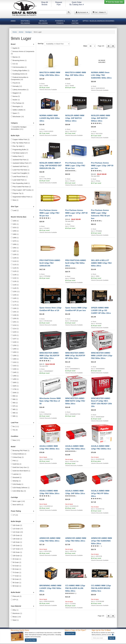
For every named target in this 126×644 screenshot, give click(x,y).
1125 (15, 271)
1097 (15, 251)
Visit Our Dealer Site (114, 2)
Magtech (16, 93)
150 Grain (16, 552)
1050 (15, 231)
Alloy (15, 610)
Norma (15, 96)
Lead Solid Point (19, 180)
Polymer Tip (17, 193)
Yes (14, 430)
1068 (15, 238)
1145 (15, 288)
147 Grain (17, 549)
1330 (15, 369)
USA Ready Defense (20, 488)
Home (15, 32)
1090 (15, 244)
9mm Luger (18, 501)
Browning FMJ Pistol (20, 451)
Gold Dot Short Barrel (21, 471)
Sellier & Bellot (18, 110)
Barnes (16, 57)
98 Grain (16, 586)
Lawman (16, 474)
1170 (15, 302)
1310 (15, 362)
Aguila (15, 48)
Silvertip (16, 481)
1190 (15, 315)
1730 (15, 389)
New (15, 440)
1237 (15, 339)
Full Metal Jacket (19, 153)
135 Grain (16, 535)
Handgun (28, 32)
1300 (15, 359)
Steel (15, 620)
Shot (15, 200)
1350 (15, 376)
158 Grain (16, 556)
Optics (86, 21)
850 (14, 396)
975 (14, 406)
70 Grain (16, 572)
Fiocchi (16, 83)
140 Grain (16, 542)
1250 (15, 345)
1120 (15, 268)
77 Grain (16, 576)
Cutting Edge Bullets (20, 71)
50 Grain (16, 562)
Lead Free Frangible (20, 173)
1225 (15, 335)
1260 (15, 349)
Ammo (13, 21)
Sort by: (41, 44)
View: (90, 46)
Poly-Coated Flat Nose (21, 187)
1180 (15, 308)
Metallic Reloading (43, 22)
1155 (15, 295)
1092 (15, 248)
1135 (15, 281)
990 (14, 413)
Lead (15, 210)
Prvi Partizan (17, 103)
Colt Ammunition (19, 67)
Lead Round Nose (19, 177)
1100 (15, 254)
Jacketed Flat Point (20, 160)
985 (14, 409)
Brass (16, 617)
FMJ (15, 461)
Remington (17, 106)
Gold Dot (16, 464)
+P (14, 515)
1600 (15, 382)
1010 (15, 228)
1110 (15, 261)
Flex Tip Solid (18, 146)
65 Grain (16, 569)
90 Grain (16, 579)
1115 (15, 265)
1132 (15, 278)
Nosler (15, 100)
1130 (15, 275)
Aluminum (16, 613)
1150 (15, 292)
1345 (15, 372)
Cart (99, 12)
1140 (15, 285)
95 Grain (16, 583)
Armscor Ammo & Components (23, 53)
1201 (15, 322)
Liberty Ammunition (20, 90)
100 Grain (16, 525)
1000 (15, 221)
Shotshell (16, 477)
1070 (15, 241)
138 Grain (16, 539)
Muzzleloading (96, 21)
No (15, 426)
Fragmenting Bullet (20, 150)
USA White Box (18, 491)
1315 (15, 366)
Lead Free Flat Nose (20, 170)
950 (14, 403)
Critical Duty (17, 457)
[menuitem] (13, 21)
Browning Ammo (19, 60)
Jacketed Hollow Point (21, 163)
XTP (15, 600)
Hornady (16, 86)
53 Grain (16, 566)
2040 (15, 393)
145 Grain (16, 546)
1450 (15, 379)
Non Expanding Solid (20, 183)
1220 (15, 332)
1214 (15, 329)
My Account (82, 12)
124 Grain (17, 532)
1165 (15, 298)
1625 (15, 386)
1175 (15, 305)
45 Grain (16, 559)
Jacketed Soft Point (20, 166)
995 (14, 416)
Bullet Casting (75, 22)
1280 (15, 356)
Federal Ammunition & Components (20, 78)
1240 (15, 342)
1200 (15, 318)
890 (14, 399)
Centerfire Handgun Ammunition (19, 128)
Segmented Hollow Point (22, 197)
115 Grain (17, 529)
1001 (15, 224)
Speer (15, 113)
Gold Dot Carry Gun (20, 467)
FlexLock (16, 596)
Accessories (109, 21)
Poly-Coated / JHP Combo (22, 190)
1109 (15, 258)
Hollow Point (17, 156)
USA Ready (17, 484)
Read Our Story (31, 640)
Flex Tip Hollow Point (20, 143)
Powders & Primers (60, 22)
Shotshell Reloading (25, 22)
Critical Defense (19, 454)
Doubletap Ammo (19, 74)
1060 (15, 234)
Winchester (17, 117)
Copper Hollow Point (20, 139)
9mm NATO (17, 505)
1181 (15, 312)
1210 (15, 325)
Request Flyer (70, 633)
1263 (15, 352)
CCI (14, 64)
